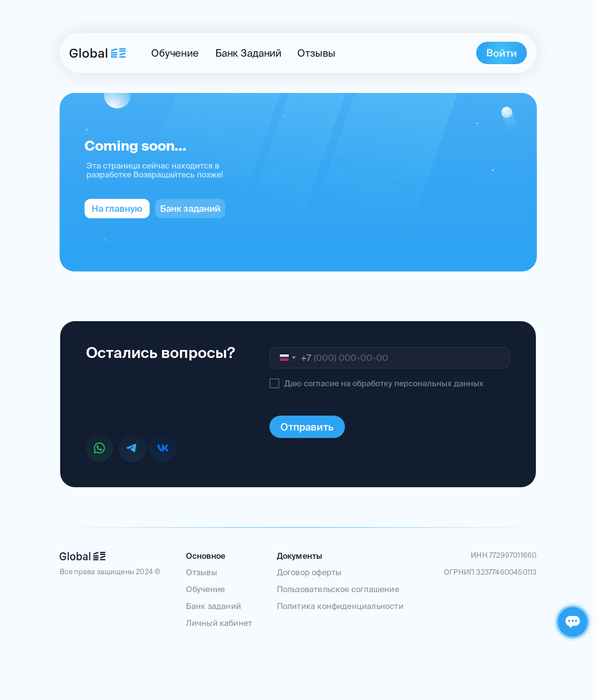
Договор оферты (309, 572)
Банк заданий (213, 606)
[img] (98, 53)
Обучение (175, 53)
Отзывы (316, 53)
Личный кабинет (219, 623)
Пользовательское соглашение (338, 589)
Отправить (307, 427)
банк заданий (248, 53)
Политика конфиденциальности (340, 606)
